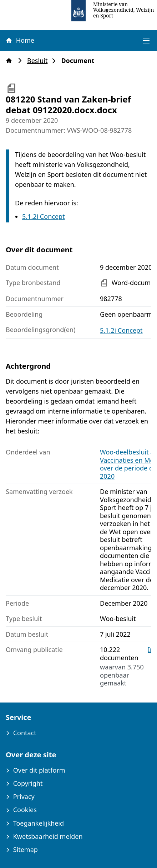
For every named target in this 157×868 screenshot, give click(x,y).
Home (20, 40)
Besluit (39, 61)
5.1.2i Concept (44, 216)
